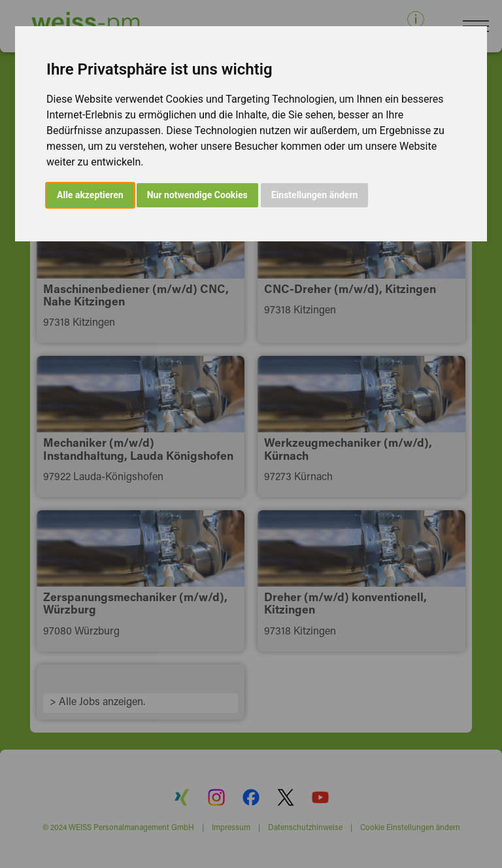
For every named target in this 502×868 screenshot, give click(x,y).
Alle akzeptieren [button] (90, 195)
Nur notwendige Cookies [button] (197, 195)
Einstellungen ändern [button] (315, 195)
